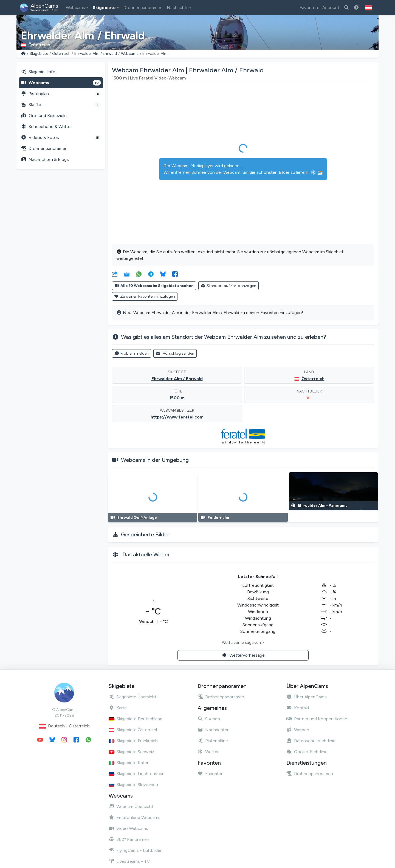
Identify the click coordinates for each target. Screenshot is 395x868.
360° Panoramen (129, 839)
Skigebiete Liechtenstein (137, 774)
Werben (298, 730)
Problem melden (132, 353)
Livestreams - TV (129, 861)
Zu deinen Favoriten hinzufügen (145, 296)
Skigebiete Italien (129, 763)
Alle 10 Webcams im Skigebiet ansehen (154, 286)
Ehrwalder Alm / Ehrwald (96, 54)
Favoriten (309, 8)
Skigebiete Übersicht (132, 697)
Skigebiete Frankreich (133, 741)
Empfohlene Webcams (135, 817)
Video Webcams (128, 828)
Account (331, 8)
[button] (368, 8)
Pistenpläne (213, 741)
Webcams (75, 8)
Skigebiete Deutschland (136, 719)
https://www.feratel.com (177, 417)
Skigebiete (104, 8)
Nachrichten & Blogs (45, 159)
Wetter (208, 752)
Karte (118, 708)
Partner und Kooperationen (317, 719)
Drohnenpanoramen (143, 8)
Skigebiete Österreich (134, 730)
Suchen (209, 719)
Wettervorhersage (243, 655)
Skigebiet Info (38, 72)
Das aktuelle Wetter (146, 554)
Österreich (61, 54)
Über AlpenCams (307, 697)
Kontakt (298, 708)
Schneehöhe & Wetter (46, 126)
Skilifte (61, 105)
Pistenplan (61, 94)
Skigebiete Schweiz (131, 752)
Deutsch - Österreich (64, 726)
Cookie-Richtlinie (307, 752)
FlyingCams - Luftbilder (135, 850)
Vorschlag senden (175, 353)
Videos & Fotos (61, 138)
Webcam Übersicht (131, 806)
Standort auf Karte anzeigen (229, 286)
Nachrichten (179, 8)
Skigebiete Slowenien (133, 785)
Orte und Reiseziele (44, 116)
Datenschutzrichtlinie (311, 741)
